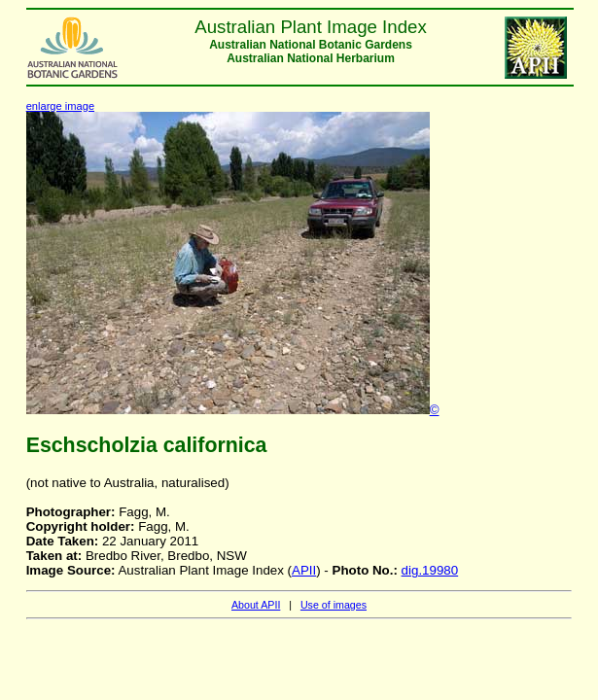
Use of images (334, 605)
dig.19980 (430, 570)
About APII (256, 605)
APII (304, 570)
